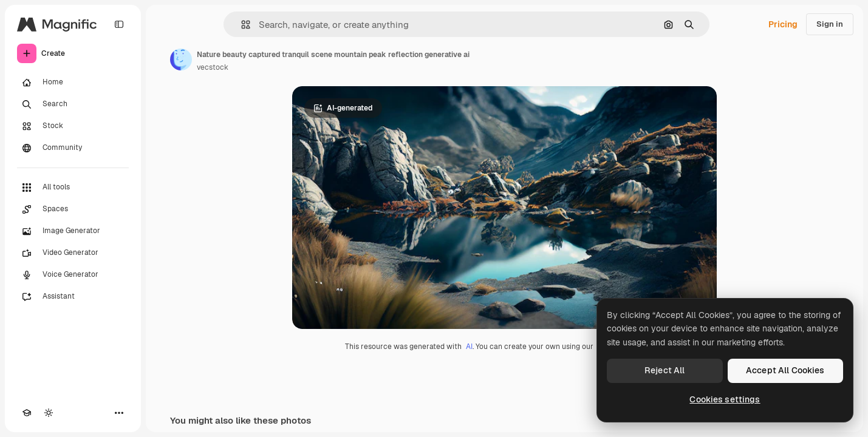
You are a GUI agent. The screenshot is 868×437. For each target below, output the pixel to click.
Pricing (783, 24)
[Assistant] (73, 297)
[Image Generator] (73, 231)
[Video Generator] (73, 253)
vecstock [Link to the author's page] (213, 67)
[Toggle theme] (49, 413)
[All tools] (73, 188)
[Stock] (73, 126)
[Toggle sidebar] (119, 24)
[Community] (73, 148)
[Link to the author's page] (181, 59)
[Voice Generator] (73, 275)
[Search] (73, 104)
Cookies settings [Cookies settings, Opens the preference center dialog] (725, 399)
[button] (241, 25)
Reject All (665, 370)
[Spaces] (73, 209)
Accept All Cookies (785, 370)
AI (469, 347)
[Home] (73, 83)
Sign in (830, 24)
